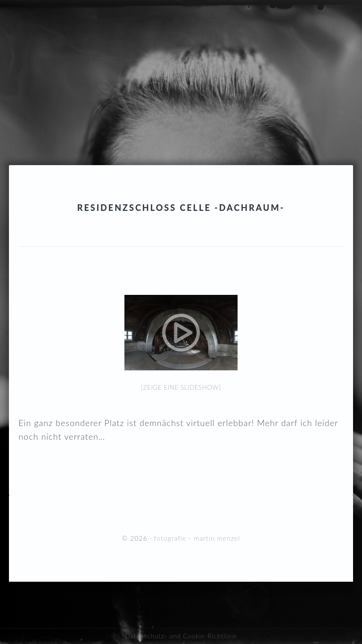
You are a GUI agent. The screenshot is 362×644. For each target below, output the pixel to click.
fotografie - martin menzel (181, 64)
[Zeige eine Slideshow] (181, 387)
